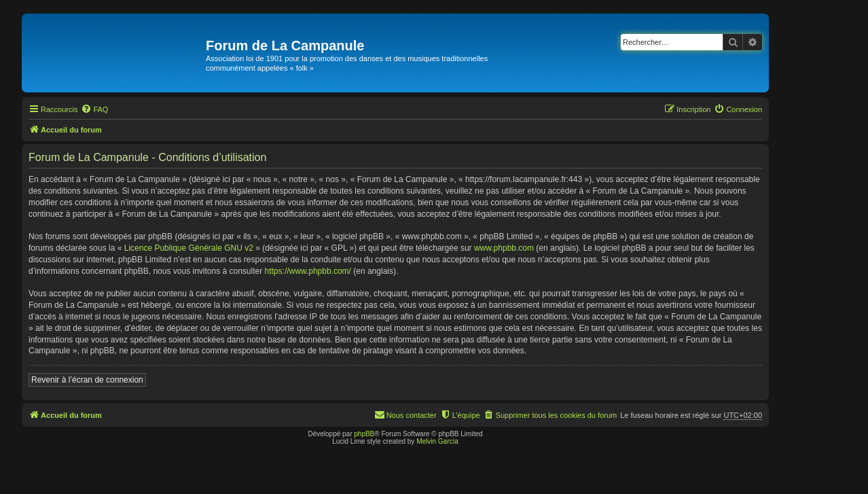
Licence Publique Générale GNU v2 (189, 248)
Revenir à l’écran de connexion (87, 380)
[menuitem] (94, 109)
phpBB (364, 434)
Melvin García (437, 441)
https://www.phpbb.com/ (308, 271)
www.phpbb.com (504, 248)
